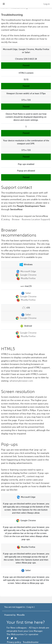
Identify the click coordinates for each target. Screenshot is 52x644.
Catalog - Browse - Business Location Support (26, 219)
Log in (47, 4)
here (9, 216)
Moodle (21, 615)
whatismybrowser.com (21, 381)
